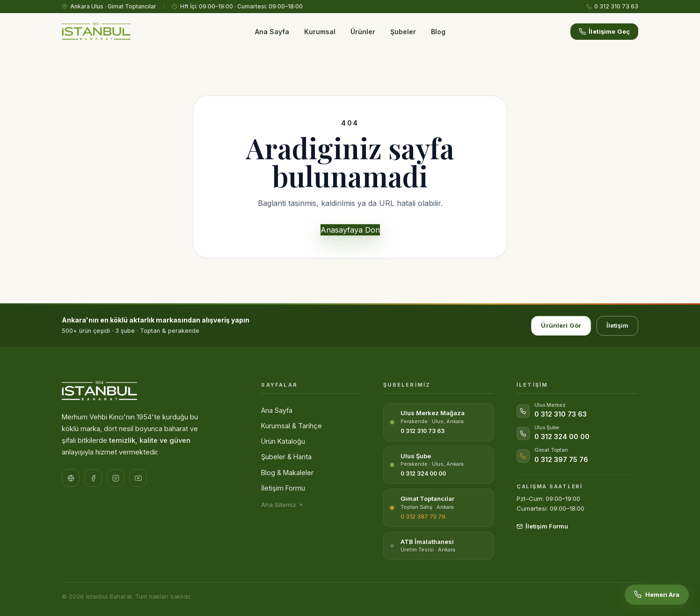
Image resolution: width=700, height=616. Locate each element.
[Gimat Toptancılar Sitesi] (439, 508)
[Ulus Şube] (439, 465)
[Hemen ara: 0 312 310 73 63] (657, 595)
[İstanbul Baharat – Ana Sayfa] (96, 32)
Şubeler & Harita (286, 457)
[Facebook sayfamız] (93, 478)
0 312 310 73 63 (612, 7)
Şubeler (403, 32)
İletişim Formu (283, 488)
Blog (438, 32)
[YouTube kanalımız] (138, 478)
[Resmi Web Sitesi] (71, 478)
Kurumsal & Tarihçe (292, 426)
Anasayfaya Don (350, 230)
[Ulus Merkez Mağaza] (439, 422)
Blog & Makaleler (287, 473)
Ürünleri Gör (561, 325)
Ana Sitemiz (282, 505)
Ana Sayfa (272, 32)
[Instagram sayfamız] (116, 478)
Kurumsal (320, 32)
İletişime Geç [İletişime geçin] (604, 31)
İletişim (617, 325)
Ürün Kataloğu (283, 441)
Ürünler (363, 32)
